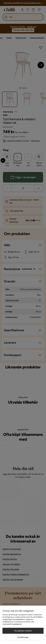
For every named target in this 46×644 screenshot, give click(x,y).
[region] (23, 625)
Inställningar (23, 637)
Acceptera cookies (23, 631)
